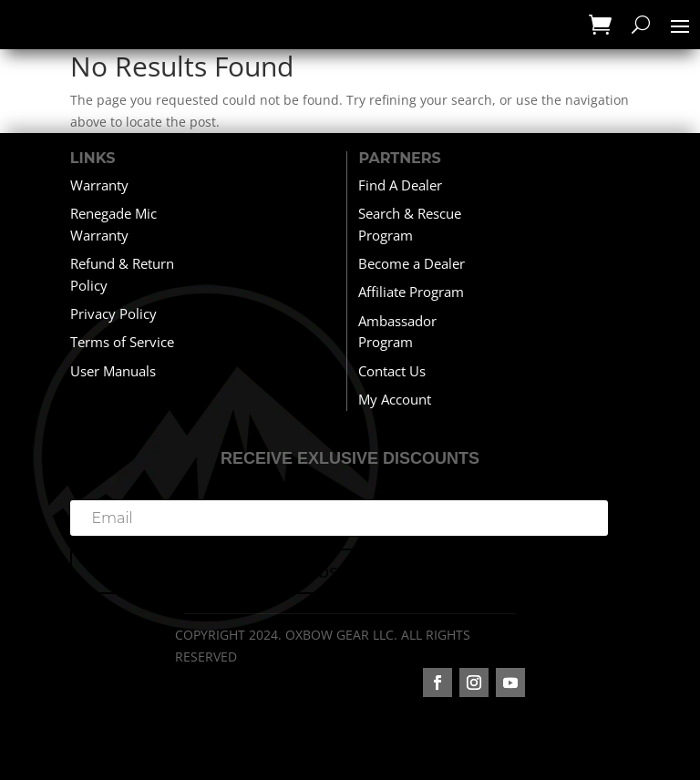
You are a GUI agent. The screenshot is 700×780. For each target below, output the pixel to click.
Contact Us (392, 371)
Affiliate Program (411, 292)
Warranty (99, 185)
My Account (395, 399)
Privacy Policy (113, 313)
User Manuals (113, 371)
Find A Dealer (400, 185)
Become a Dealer (412, 263)
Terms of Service (122, 342)
